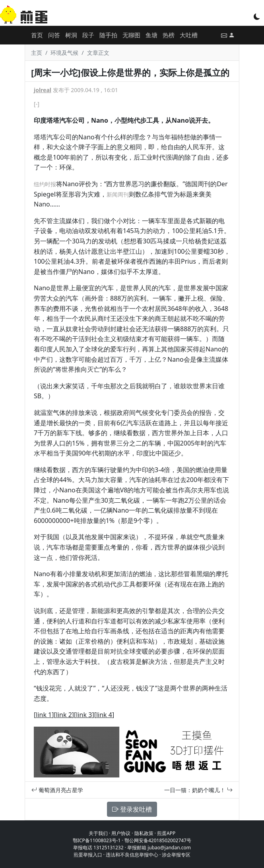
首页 (37, 35)
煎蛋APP (166, 833)
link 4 (104, 715)
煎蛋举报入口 (88, 855)
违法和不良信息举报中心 (132, 855)
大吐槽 (189, 35)
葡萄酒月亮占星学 (57, 790)
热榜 (169, 35)
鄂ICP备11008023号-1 (97, 840)
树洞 (71, 35)
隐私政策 (144, 833)
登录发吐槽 (132, 809)
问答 (54, 35)
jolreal (43, 90)
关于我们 (98, 833)
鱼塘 (151, 35)
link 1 (44, 715)
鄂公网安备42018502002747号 (158, 840)
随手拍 (108, 35)
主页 (37, 53)
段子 (88, 35)
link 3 (84, 715)
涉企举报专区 (176, 855)
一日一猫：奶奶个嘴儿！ (198, 790)
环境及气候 (64, 53)
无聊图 (131, 35)
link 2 (64, 715)
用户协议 (121, 833)
